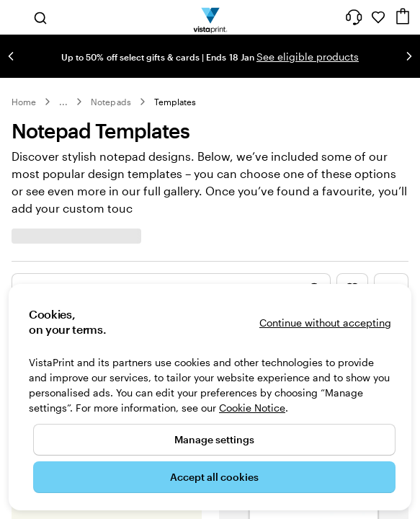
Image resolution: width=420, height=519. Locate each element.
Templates (175, 102)
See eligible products (308, 57)
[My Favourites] (378, 17)
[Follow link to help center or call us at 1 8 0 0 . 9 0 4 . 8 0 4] (354, 17)
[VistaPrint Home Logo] (210, 17)
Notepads (111, 102)
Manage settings (214, 439)
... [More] (63, 102)
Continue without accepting (325, 323)
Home (24, 102)
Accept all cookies (214, 477)
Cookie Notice (252, 408)
